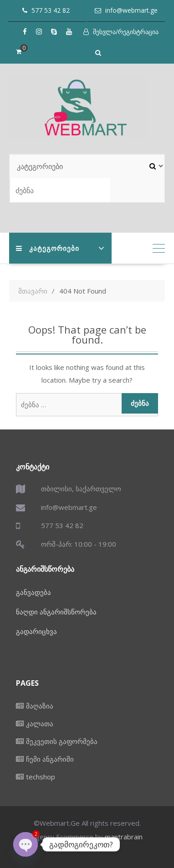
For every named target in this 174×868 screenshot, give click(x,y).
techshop (41, 777)
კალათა (40, 723)
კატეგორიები (48, 248)
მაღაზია (40, 706)
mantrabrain (124, 837)
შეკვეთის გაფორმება (62, 741)
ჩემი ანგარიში (50, 759)
